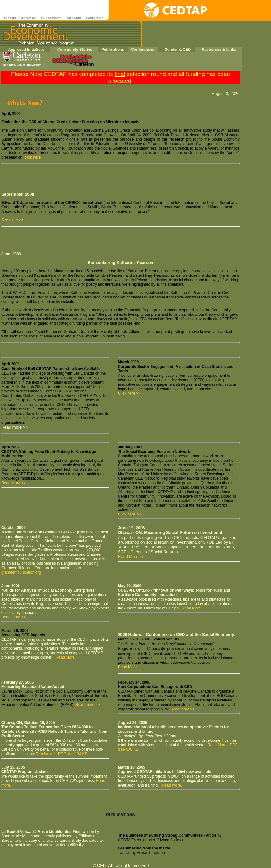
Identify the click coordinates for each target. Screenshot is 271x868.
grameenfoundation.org (21, 572)
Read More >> (14, 483)
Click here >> (129, 393)
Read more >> (14, 617)
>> (193, 709)
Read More (191, 608)
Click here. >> (130, 514)
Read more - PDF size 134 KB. (62, 754)
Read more (180, 709)
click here (33, 157)
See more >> (12, 220)
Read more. (172, 785)
